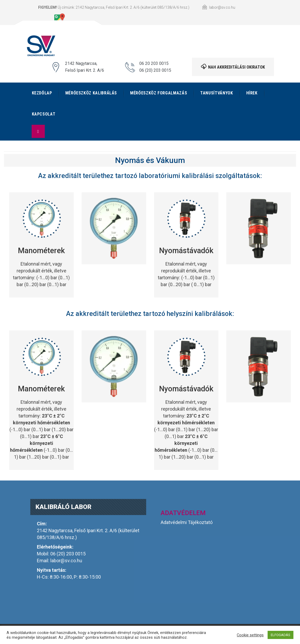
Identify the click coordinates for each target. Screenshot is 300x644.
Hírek (252, 93)
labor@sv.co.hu (66, 561)
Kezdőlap (42, 93)
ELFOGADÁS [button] (281, 635)
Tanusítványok (217, 93)
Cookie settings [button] (250, 635)
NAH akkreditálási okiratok (233, 67)
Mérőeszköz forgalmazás (159, 93)
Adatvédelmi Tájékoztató (187, 522)
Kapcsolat (44, 114)
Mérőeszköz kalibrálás (91, 93)
